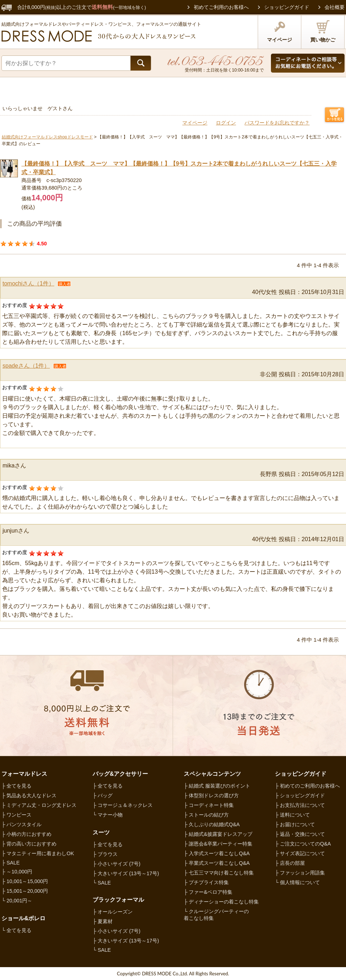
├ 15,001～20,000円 (25, 891)
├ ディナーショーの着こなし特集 (221, 902)
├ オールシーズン (113, 912)
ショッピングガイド (287, 7)
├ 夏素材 (103, 921)
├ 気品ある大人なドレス (29, 795)
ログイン (226, 123)
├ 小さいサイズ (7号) (117, 864)
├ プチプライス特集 (206, 882)
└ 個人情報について (297, 882)
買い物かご (323, 31)
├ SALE (11, 863)
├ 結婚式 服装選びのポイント (217, 786)
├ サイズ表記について (300, 853)
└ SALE (102, 883)
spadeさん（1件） (26, 366)
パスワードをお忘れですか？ (277, 123)
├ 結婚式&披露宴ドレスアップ (218, 834)
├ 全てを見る (16, 786)
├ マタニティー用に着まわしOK (38, 853)
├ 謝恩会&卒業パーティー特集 (218, 844)
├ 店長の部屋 (290, 863)
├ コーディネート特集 (209, 805)
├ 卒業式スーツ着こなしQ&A (217, 863)
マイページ (280, 31)
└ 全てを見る (16, 930)
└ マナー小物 (108, 815)
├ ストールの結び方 (206, 815)
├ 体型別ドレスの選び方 (211, 795)
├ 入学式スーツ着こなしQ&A (217, 853)
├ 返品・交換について (300, 834)
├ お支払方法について (300, 805)
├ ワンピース (16, 815)
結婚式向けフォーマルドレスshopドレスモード (47, 137)
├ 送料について (292, 815)
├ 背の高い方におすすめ (29, 844)
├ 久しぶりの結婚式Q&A (212, 824)
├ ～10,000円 (17, 872)
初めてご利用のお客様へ (221, 7)
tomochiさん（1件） (28, 283)
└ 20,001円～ (17, 901)
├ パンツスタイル (21, 824)
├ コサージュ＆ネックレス (123, 805)
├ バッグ (103, 795)
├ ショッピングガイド (300, 795)
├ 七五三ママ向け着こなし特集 (219, 873)
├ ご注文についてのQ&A (303, 844)
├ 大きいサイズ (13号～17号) (126, 873)
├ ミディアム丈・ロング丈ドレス (39, 805)
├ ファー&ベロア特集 (208, 892)
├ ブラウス (105, 854)
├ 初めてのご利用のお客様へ (307, 786)
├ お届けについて (295, 824)
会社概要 (335, 7)
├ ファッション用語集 (300, 873)
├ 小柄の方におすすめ (26, 834)
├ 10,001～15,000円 (25, 881)
